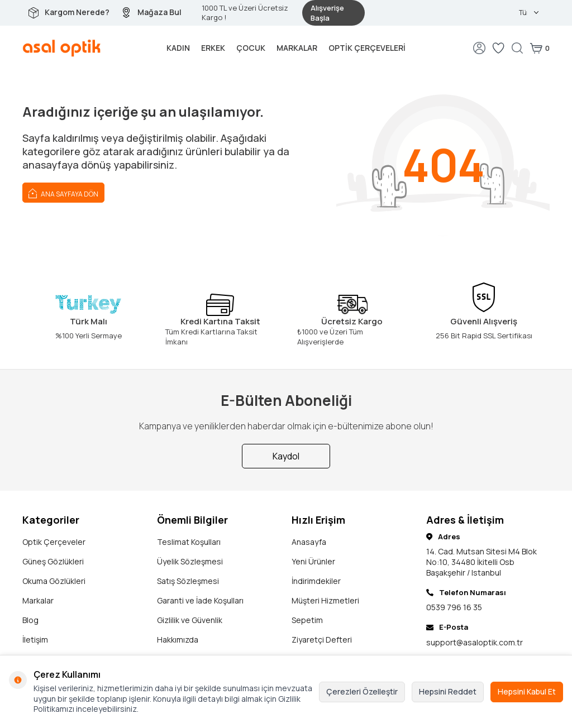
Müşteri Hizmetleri (325, 600)
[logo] (62, 48)
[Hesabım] (479, 48)
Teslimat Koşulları (189, 542)
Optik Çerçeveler (54, 542)
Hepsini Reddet (448, 691)
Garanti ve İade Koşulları (200, 600)
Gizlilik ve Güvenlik (190, 620)
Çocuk (251, 48)
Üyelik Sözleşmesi (190, 561)
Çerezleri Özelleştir (362, 691)
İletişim (35, 640)
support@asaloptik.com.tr (475, 642)
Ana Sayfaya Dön (63, 193)
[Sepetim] (540, 48)
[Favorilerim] (498, 48)
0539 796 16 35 (454, 607)
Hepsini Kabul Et (527, 691)
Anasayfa (309, 542)
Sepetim (307, 620)
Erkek (213, 48)
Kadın (178, 48)
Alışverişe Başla (327, 13)
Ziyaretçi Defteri (322, 640)
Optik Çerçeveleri (367, 48)
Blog (30, 620)
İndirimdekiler (316, 581)
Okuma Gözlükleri (54, 581)
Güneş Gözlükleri (53, 561)
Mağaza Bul (159, 12)
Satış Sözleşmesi (188, 581)
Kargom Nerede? (77, 12)
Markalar (297, 48)
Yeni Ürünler (313, 561)
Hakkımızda (178, 640)
